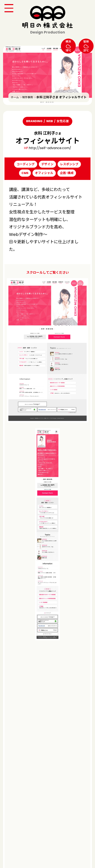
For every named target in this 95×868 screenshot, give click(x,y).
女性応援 (63, 121)
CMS (25, 173)
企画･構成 (67, 173)
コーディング (26, 164)
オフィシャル (44, 173)
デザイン (47, 164)
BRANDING (34, 121)
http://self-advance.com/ (50, 148)
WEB (50, 121)
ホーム (15, 97)
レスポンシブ (69, 164)
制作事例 (28, 97)
